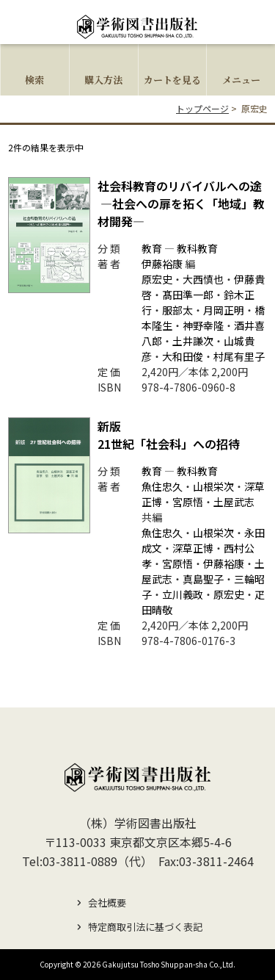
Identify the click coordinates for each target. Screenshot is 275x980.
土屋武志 (234, 502)
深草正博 (193, 548)
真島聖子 (203, 579)
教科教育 (197, 248)
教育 (152, 248)
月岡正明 (224, 310)
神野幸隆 (203, 325)
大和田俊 (183, 356)
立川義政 (183, 594)
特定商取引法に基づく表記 (145, 927)
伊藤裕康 (162, 264)
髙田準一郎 (188, 295)
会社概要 (107, 902)
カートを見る (172, 80)
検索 (34, 80)
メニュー (241, 80)
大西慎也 (203, 279)
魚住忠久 (162, 486)
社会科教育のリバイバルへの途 (181, 203)
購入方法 (103, 80)
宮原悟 (188, 502)
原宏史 (157, 279)
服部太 (177, 310)
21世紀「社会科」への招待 (169, 435)
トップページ (202, 108)
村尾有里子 (239, 356)
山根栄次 (213, 486)
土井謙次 (193, 341)
